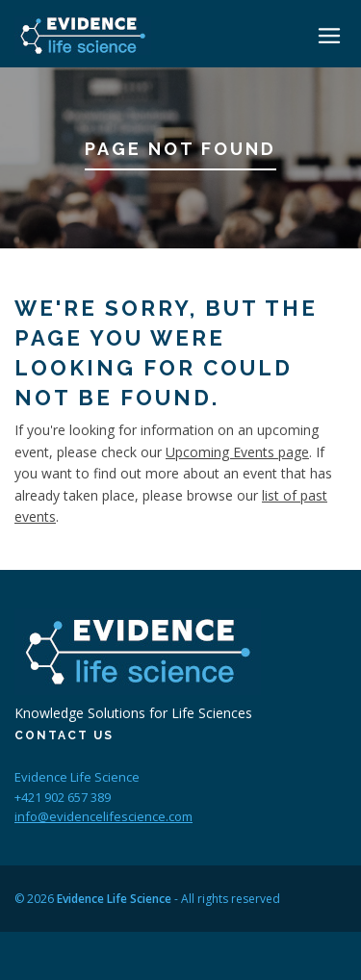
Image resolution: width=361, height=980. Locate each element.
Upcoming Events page (237, 452)
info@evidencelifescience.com (103, 816)
